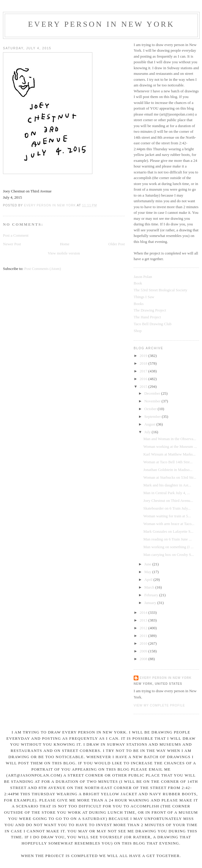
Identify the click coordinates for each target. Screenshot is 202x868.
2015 (144, 386)
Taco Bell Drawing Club (153, 324)
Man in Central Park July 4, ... (167, 493)
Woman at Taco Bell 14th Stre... (168, 462)
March (150, 587)
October (151, 409)
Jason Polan (143, 277)
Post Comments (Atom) (43, 269)
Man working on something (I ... (168, 547)
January (151, 603)
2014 (144, 612)
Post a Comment (16, 235)
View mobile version (64, 253)
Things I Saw (144, 297)
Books (139, 304)
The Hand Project (147, 317)
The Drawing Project (150, 310)
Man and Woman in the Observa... (170, 439)
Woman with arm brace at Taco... (169, 524)
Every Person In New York (101, 24)
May (148, 572)
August (150, 424)
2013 (144, 620)
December (153, 393)
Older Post (117, 244)
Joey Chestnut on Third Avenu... (168, 501)
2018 (144, 363)
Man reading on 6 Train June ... (167, 539)
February (152, 595)
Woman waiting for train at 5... (167, 516)
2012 (144, 628)
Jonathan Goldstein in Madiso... (168, 470)
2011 (144, 636)
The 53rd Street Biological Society (161, 290)
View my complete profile (159, 705)
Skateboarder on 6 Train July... (167, 508)
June (148, 564)
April (149, 580)
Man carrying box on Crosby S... (168, 555)
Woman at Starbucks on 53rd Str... (170, 477)
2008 (144, 659)
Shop (138, 331)
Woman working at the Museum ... (170, 446)
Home (65, 244)
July (148, 432)
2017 (144, 371)
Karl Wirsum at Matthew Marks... (169, 454)
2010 (144, 643)
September (153, 416)
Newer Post (12, 244)
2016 (144, 379)
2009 (144, 651)
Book (138, 283)
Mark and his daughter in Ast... (167, 485)
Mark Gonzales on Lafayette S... (168, 531)
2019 (144, 356)
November (153, 401)
